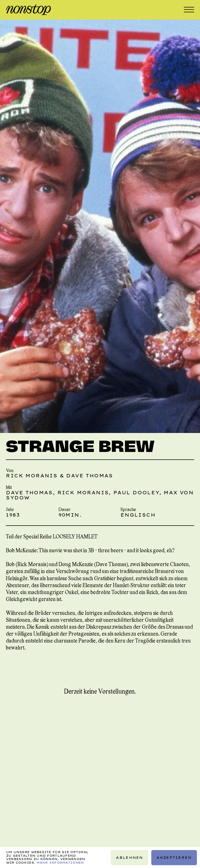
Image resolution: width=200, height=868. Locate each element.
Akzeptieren (174, 857)
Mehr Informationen (60, 862)
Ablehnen (130, 857)
